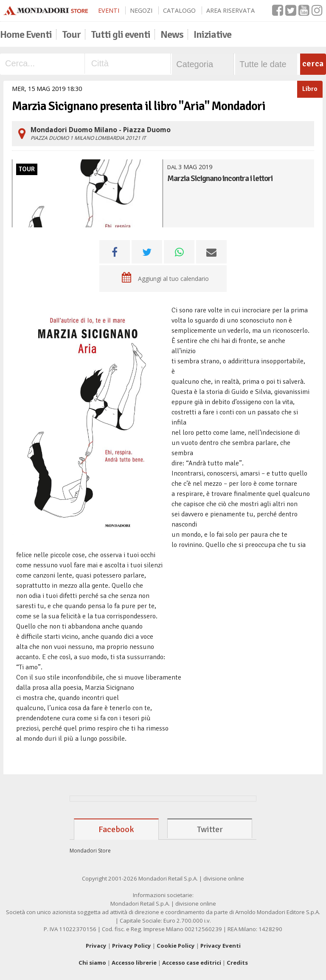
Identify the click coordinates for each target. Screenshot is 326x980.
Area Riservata (230, 10)
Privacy (96, 946)
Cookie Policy (176, 946)
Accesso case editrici (192, 963)
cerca (313, 64)
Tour (71, 34)
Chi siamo (92, 963)
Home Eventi (26, 34)
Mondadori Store (90, 851)
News (172, 34)
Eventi (109, 10)
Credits (237, 963)
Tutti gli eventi (121, 34)
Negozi (141, 10)
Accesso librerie (134, 963)
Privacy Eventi (221, 946)
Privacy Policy (132, 946)
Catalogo (179, 10)
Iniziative (212, 34)
